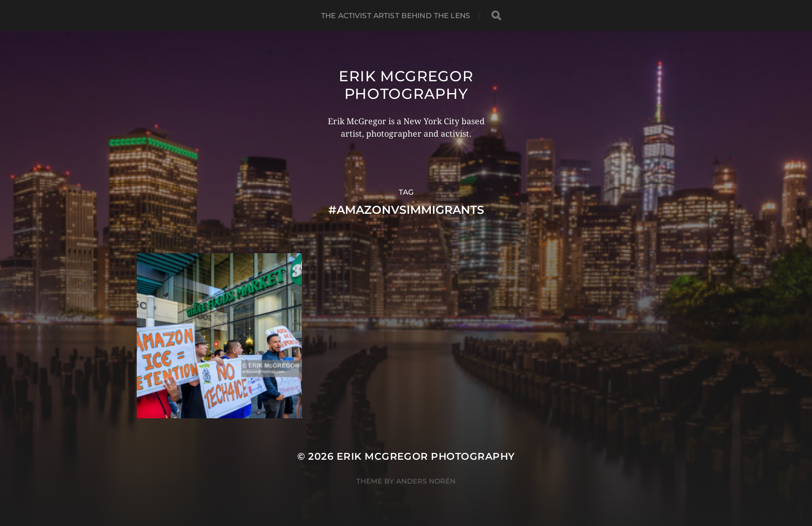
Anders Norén (426, 481)
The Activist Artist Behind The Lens (396, 16)
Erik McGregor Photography (406, 85)
